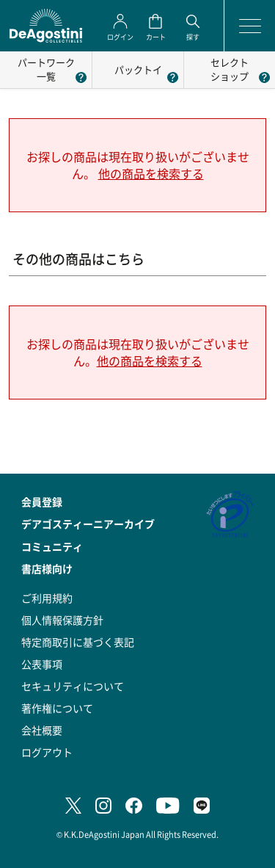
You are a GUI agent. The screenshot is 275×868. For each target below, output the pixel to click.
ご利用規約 (47, 598)
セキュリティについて (73, 686)
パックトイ (138, 69)
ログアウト (47, 752)
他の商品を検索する (151, 174)
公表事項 (42, 664)
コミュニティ (52, 546)
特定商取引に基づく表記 (78, 642)
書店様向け (47, 568)
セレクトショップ (230, 69)
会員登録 (42, 502)
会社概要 (42, 730)
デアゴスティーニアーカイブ (88, 524)
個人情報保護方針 (62, 620)
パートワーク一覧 (46, 69)
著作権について (57, 708)
